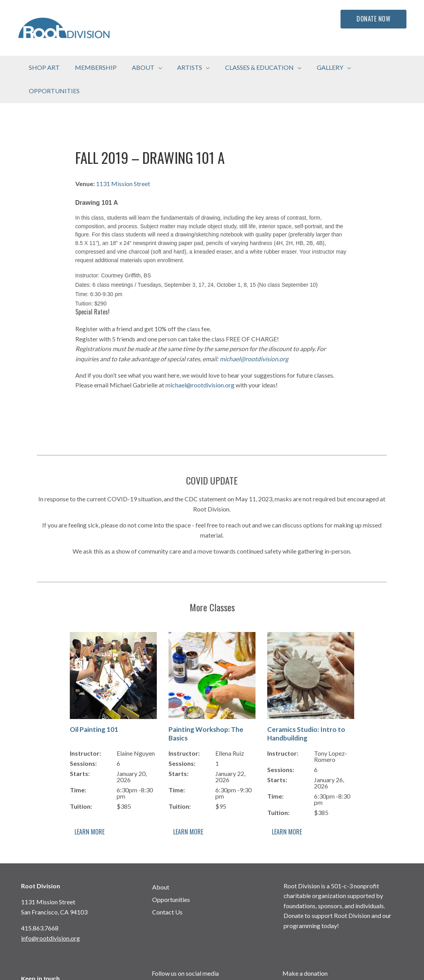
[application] (156, 67)
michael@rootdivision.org (254, 335)
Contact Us (167, 889)
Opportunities (171, 876)
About (161, 864)
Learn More (90, 808)
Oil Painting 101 (94, 706)
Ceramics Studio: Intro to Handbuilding (306, 710)
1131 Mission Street (123, 160)
